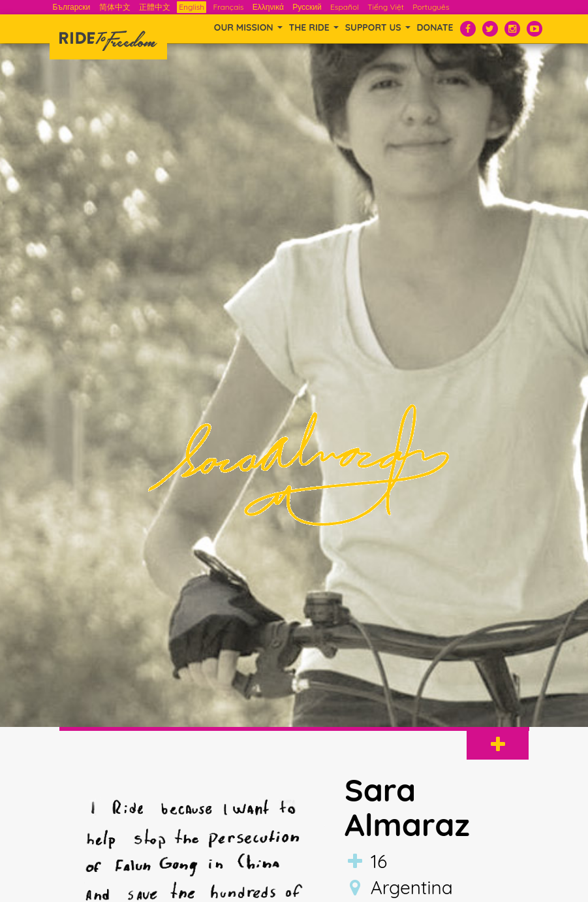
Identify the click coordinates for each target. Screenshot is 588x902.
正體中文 (155, 7)
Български (72, 7)
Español (345, 7)
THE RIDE (314, 27)
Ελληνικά (268, 7)
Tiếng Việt (386, 7)
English (192, 7)
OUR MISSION (248, 27)
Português (431, 7)
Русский (307, 7)
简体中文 (115, 7)
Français (228, 7)
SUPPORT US (378, 27)
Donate (435, 27)
